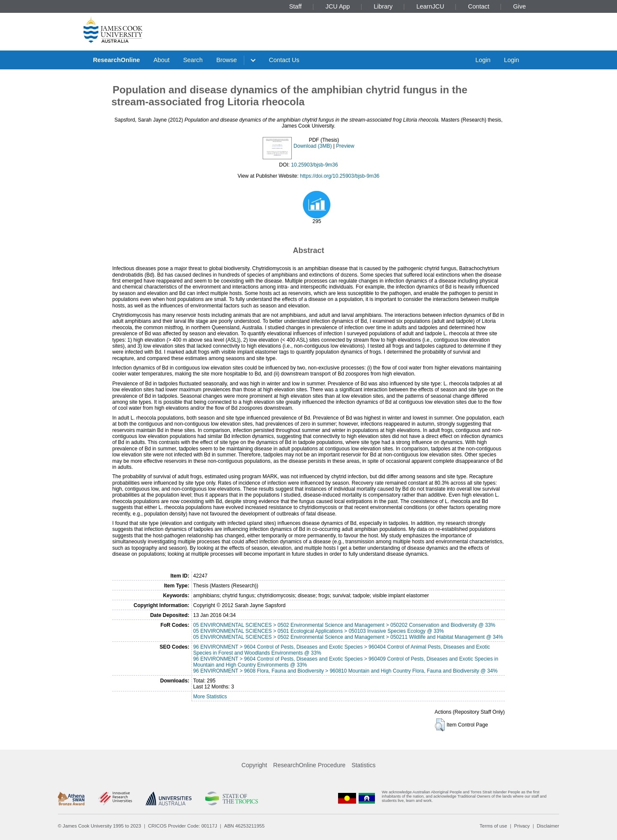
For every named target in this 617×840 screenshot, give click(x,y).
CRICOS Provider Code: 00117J (183, 826)
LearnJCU (430, 6)
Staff (295, 6)
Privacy (522, 826)
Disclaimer (548, 826)
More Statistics (210, 697)
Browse (227, 60)
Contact (479, 6)
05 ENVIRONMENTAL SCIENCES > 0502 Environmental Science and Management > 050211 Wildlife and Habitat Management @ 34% (348, 637)
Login (483, 60)
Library (383, 6)
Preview (345, 146)
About (162, 60)
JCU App (338, 6)
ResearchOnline (117, 60)
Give (520, 6)
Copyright (255, 765)
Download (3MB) (313, 146)
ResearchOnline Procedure (310, 765)
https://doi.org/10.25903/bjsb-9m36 (340, 176)
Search (193, 60)
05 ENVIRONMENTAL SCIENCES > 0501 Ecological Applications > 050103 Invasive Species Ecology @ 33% (319, 631)
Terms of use (493, 826)
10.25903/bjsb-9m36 (314, 165)
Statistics (363, 765)
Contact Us (284, 60)
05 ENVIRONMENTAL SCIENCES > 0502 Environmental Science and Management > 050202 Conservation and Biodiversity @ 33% (344, 625)
